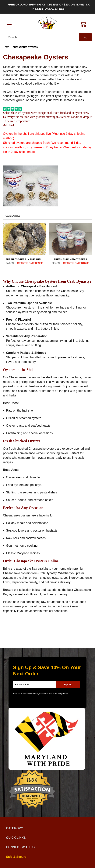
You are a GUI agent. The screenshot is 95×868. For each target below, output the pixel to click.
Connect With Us (47, 847)
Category (47, 828)
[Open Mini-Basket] (85, 24)
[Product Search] (41, 37)
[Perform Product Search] (85, 37)
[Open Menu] (9, 25)
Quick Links (47, 838)
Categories (47, 216)
